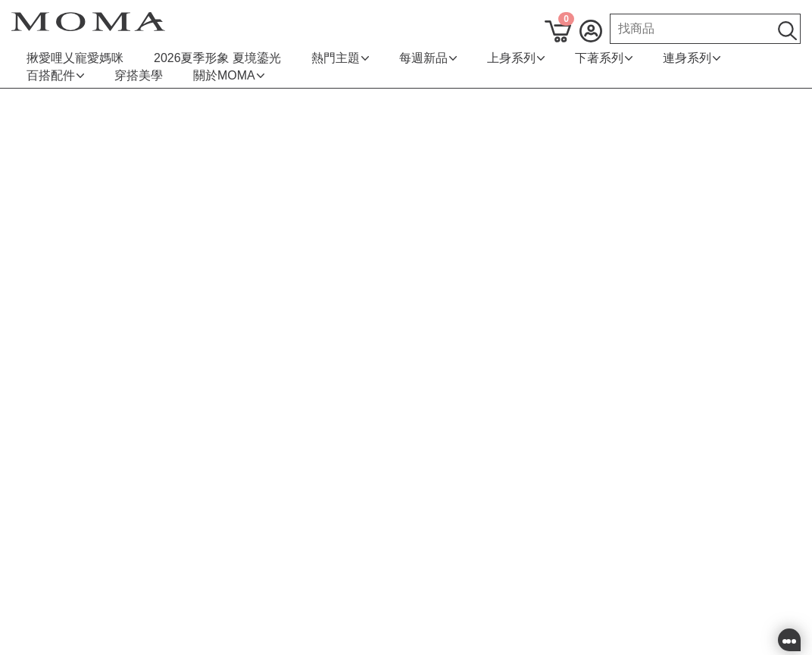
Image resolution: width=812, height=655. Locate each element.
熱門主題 (340, 58)
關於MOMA (229, 75)
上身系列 (516, 58)
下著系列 (604, 58)
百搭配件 (55, 75)
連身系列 (692, 58)
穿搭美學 (139, 75)
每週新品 (428, 58)
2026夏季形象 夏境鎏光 (217, 58)
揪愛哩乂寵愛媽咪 (75, 58)
